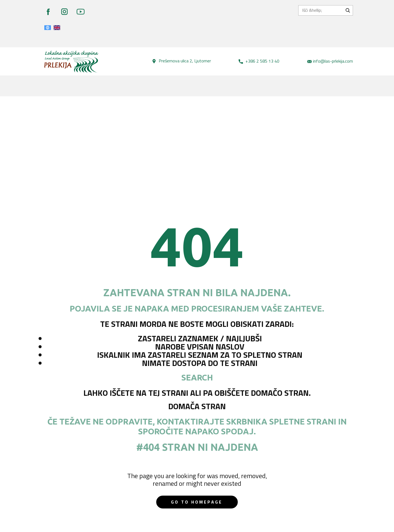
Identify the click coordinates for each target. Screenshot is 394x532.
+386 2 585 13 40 (259, 61)
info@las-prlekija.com (330, 61)
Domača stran (197, 406)
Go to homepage (197, 502)
